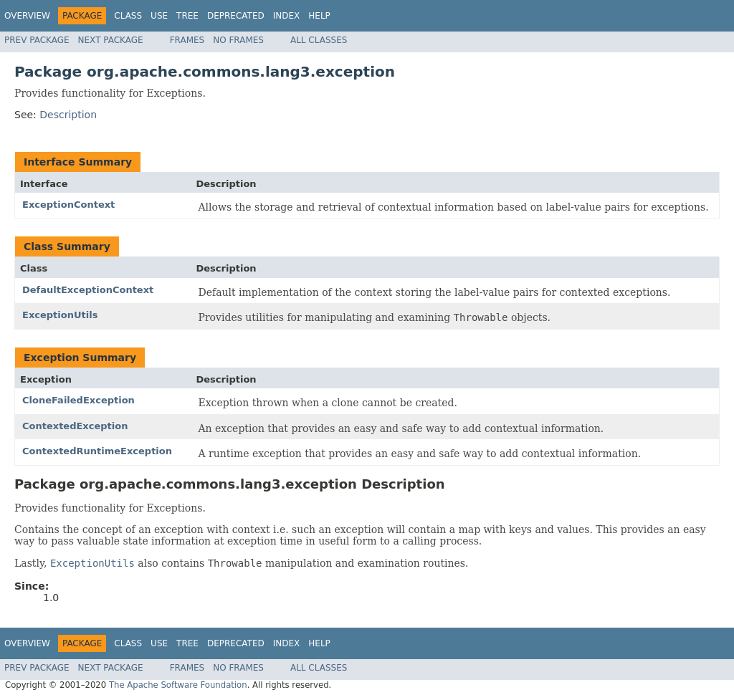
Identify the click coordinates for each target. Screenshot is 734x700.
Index (287, 16)
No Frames (238, 40)
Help (319, 16)
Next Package (111, 40)
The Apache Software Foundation (178, 685)
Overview (27, 16)
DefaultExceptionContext (88, 290)
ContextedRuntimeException (97, 451)
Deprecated (236, 16)
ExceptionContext (68, 205)
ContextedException (75, 426)
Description (68, 115)
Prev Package (37, 40)
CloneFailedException (78, 400)
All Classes (319, 40)
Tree (187, 16)
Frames (187, 40)
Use (159, 16)
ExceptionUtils (60, 315)
